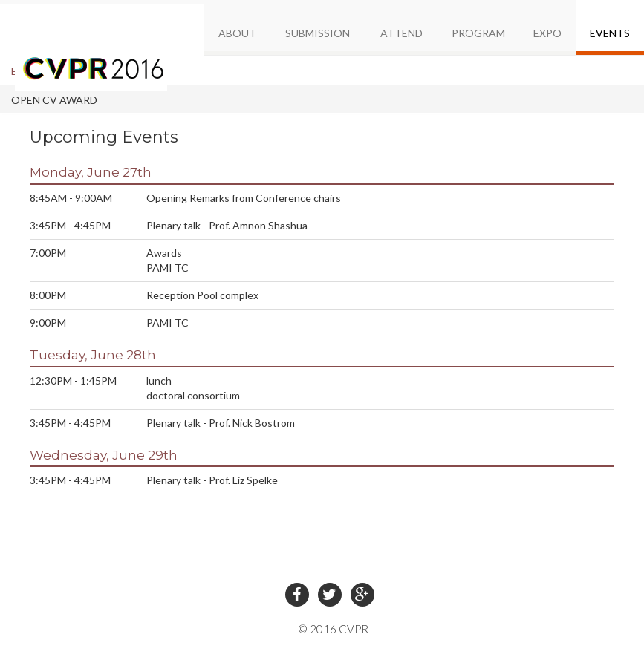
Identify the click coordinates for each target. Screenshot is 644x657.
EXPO (547, 33)
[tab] (322, 71)
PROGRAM (478, 33)
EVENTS (610, 33)
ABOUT (237, 33)
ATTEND (401, 33)
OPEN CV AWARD (54, 100)
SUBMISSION (318, 33)
